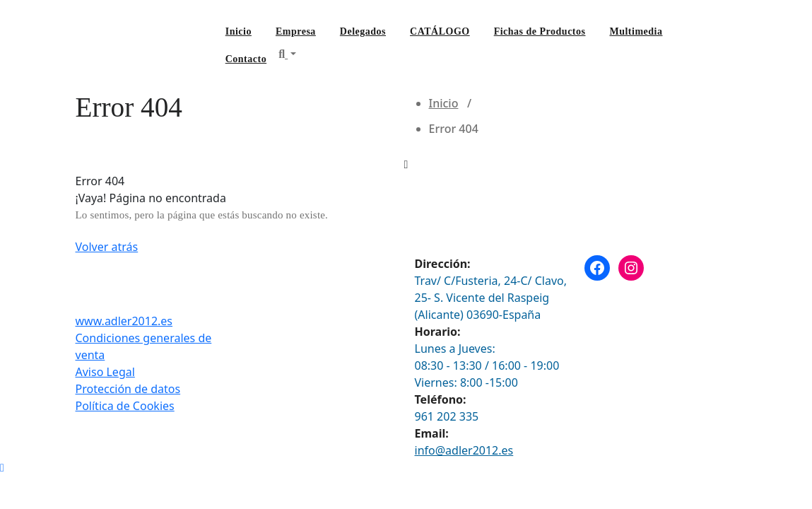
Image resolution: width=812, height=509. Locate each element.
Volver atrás (107, 247)
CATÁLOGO (440, 31)
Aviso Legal (105, 372)
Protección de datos (128, 389)
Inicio (239, 31)
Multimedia (636, 31)
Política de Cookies (125, 406)
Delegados (363, 31)
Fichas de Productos (540, 31)
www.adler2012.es (124, 321)
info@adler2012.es (464, 450)
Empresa (296, 31)
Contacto (246, 59)
